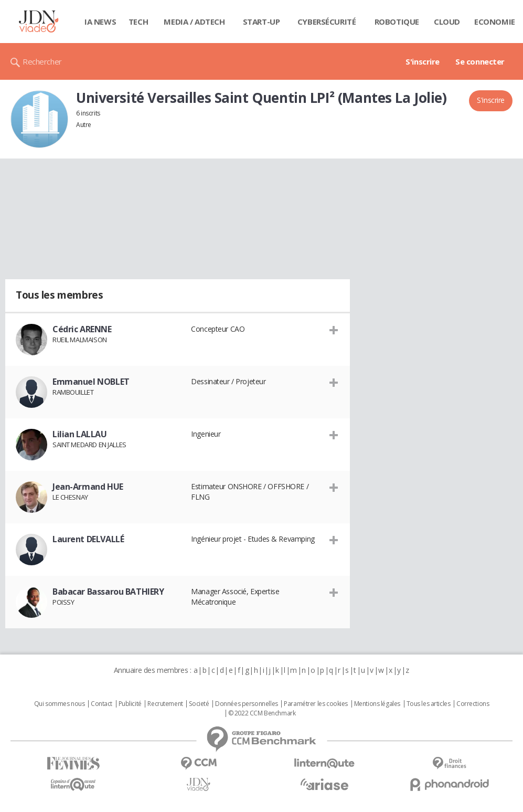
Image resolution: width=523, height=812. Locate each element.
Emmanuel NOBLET (91, 382)
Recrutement (165, 704)
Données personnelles (247, 704)
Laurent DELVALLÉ (88, 539)
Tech (138, 22)
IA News (100, 22)
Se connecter (480, 61)
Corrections (473, 704)
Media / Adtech (194, 22)
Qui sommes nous (60, 704)
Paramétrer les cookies (316, 704)
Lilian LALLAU (80, 434)
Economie (495, 22)
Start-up (261, 22)
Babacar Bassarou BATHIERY (108, 592)
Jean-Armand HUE (88, 487)
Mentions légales (377, 704)
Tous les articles (429, 704)
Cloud (447, 22)
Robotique (397, 22)
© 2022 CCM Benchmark (262, 713)
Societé (199, 704)
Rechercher (42, 61)
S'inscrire (423, 61)
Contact (102, 704)
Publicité (130, 704)
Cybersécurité (327, 22)
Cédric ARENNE (82, 329)
